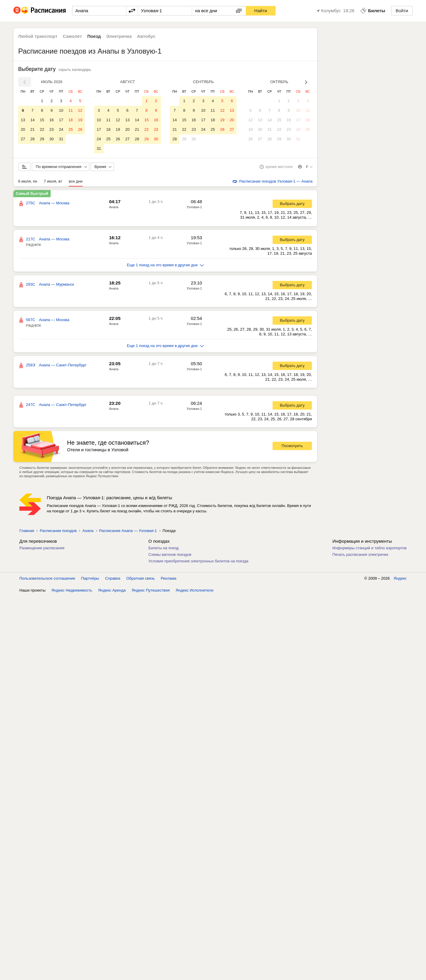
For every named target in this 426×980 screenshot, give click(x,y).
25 (71, 129)
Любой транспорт (38, 36)
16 (52, 120)
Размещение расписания (42, 548)
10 (61, 110)
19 (80, 120)
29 (42, 139)
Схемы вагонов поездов (170, 554)
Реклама (169, 578)
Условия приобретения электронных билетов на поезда (198, 561)
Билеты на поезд (164, 548)
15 (42, 120)
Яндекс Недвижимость (72, 590)
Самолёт (72, 36)
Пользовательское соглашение (47, 578)
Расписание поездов (58, 531)
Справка (113, 578)
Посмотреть (292, 446)
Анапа (114, 207)
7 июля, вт (53, 181)
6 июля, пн (28, 181)
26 (80, 129)
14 (32, 120)
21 (32, 129)
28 (32, 139)
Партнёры (90, 578)
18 (71, 120)
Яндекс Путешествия (151, 590)
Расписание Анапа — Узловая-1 (128, 531)
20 (23, 129)
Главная (27, 531)
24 (61, 129)
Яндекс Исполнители (195, 590)
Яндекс (400, 578)
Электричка (119, 36)
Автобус (146, 36)
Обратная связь (141, 578)
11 (71, 110)
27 (23, 139)
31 (61, 139)
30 (52, 139)
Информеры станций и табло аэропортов (370, 548)
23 (52, 129)
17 (61, 120)
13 (23, 120)
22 (42, 129)
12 (80, 110)
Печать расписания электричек (360, 554)
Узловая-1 (194, 207)
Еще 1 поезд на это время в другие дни (165, 265)
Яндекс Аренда (112, 590)
